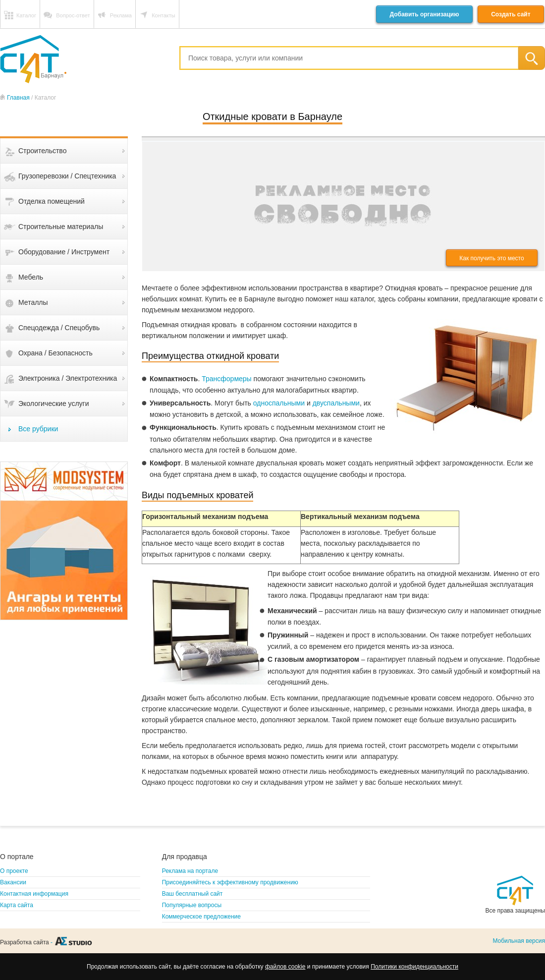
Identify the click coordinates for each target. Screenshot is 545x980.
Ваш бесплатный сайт (192, 894)
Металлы (33, 302)
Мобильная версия (519, 941)
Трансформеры (226, 379)
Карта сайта (17, 905)
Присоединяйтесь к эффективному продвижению (230, 882)
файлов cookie (285, 967)
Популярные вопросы (192, 905)
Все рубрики (38, 429)
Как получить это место (491, 258)
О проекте (14, 871)
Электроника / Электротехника (68, 378)
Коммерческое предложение (201, 917)
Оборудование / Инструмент (64, 252)
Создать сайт (511, 14)
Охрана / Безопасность (55, 353)
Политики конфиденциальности (414, 967)
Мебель (31, 277)
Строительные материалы (61, 227)
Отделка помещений (52, 201)
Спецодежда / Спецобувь (59, 328)
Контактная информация (34, 894)
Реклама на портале (190, 871)
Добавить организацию (424, 14)
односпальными (279, 403)
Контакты (163, 15)
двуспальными (336, 403)
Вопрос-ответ (73, 15)
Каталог (26, 15)
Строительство (42, 151)
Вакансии (13, 882)
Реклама (121, 15)
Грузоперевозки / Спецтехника (67, 176)
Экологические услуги (54, 404)
